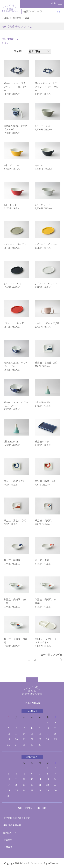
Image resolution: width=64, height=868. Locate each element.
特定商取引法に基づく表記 (17, 818)
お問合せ (8, 847)
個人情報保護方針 (12, 825)
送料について (10, 833)
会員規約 (8, 840)
